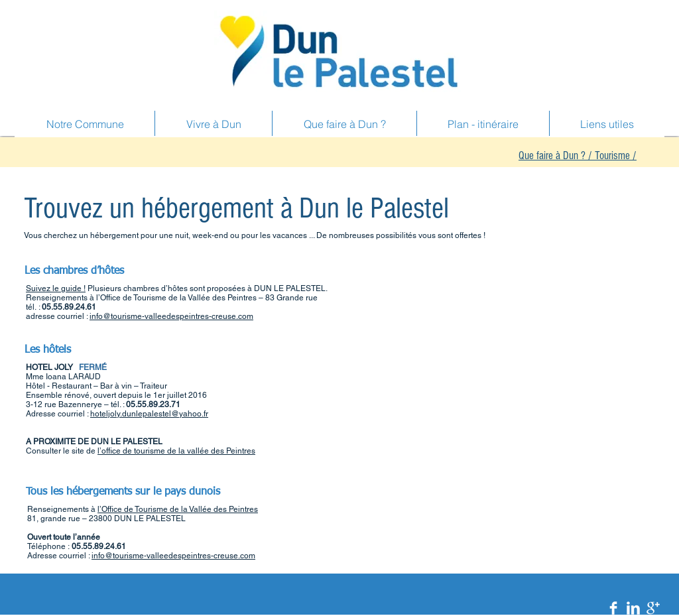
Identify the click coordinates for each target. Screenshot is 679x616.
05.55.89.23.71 (153, 404)
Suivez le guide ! (56, 288)
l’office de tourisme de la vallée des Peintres (176, 451)
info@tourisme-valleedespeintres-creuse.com (171, 316)
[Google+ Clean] (653, 608)
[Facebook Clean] (613, 608)
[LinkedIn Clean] (633, 608)
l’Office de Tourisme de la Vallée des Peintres (178, 509)
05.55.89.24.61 (69, 307)
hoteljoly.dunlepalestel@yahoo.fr (149, 414)
